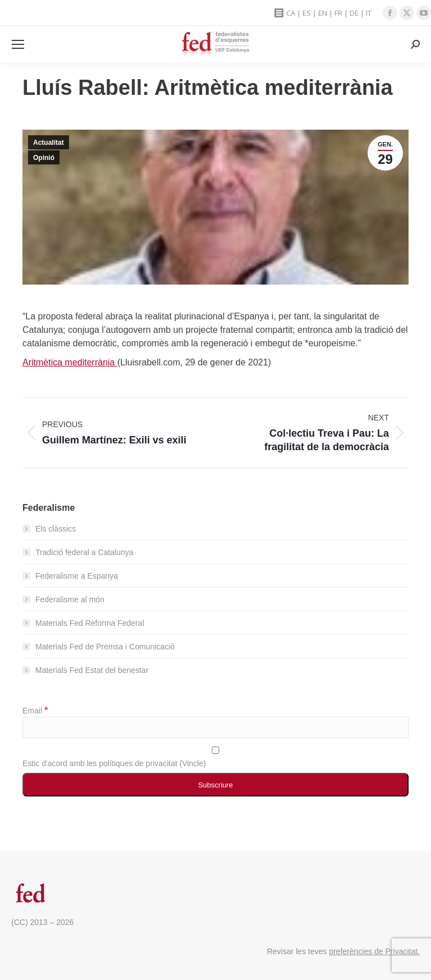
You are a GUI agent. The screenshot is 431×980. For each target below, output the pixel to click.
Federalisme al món (70, 599)
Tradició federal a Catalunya (84, 552)
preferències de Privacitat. (374, 951)
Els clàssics (56, 529)
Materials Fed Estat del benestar (92, 670)
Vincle (192, 763)
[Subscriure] (215, 785)
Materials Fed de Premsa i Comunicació (105, 647)
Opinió (44, 158)
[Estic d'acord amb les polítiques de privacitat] (215, 750)
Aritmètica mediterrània (70, 362)
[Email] (215, 727)
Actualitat (49, 143)
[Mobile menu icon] (18, 44)
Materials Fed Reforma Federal (90, 623)
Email (35, 711)
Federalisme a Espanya (77, 576)
